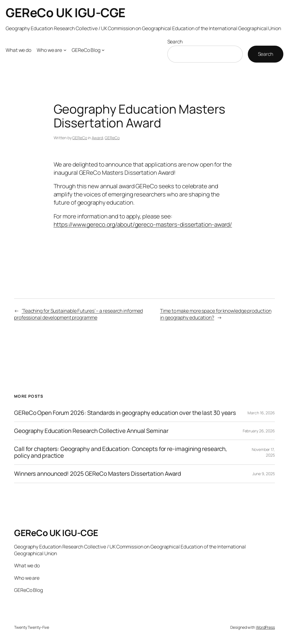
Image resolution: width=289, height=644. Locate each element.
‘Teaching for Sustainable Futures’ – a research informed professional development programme (78, 314)
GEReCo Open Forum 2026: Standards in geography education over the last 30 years (125, 413)
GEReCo (80, 138)
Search (175, 41)
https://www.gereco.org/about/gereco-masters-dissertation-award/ (143, 224)
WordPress (265, 627)
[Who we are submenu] (65, 50)
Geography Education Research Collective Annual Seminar (91, 431)
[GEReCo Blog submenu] (103, 50)
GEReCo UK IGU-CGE (66, 12)
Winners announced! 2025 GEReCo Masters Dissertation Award (98, 474)
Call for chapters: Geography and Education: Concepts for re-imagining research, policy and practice (121, 452)
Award (97, 138)
